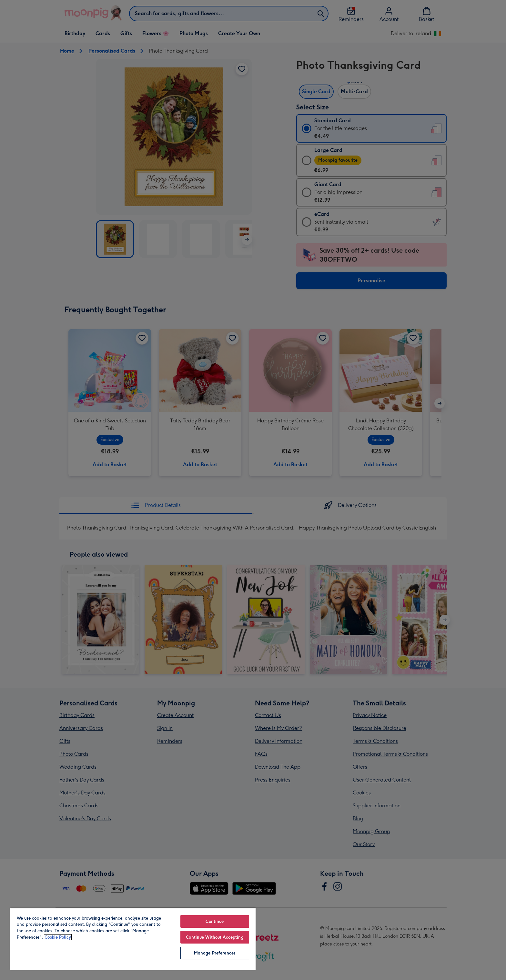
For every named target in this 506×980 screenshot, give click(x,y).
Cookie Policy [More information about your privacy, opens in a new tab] (58, 937)
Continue (215, 921)
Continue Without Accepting (215, 937)
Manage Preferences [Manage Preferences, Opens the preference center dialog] (215, 953)
